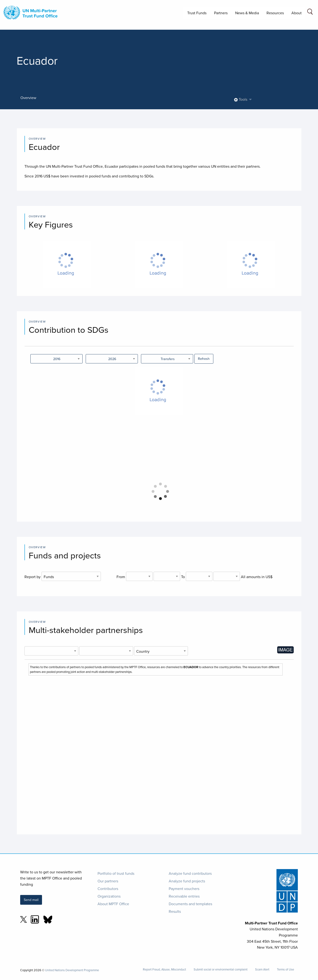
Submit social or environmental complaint (221, 969)
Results (175, 911)
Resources (275, 13)
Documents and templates (190, 904)
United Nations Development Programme (72, 970)
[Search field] (310, 12)
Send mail (31, 900)
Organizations (109, 896)
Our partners (108, 881)
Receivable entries (184, 896)
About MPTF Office (113, 904)
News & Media (247, 13)
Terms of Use (285, 969)
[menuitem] (242, 100)
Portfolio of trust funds (116, 873)
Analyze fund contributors (190, 873)
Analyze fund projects (187, 881)
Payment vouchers (184, 889)
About (297, 13)
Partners (221, 13)
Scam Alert (262, 969)
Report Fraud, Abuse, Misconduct (164, 969)
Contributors (108, 889)
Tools (241, 99)
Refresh (204, 359)
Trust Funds (197, 13)
